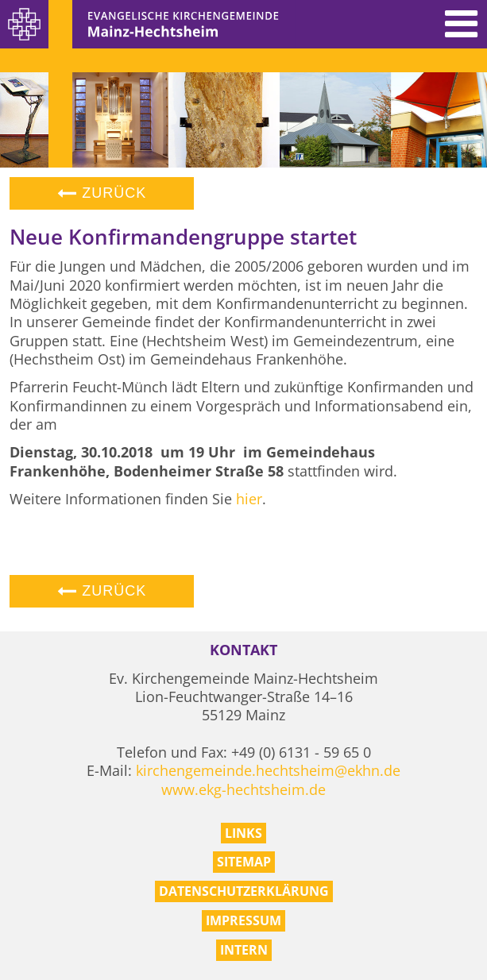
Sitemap (244, 862)
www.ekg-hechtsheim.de (244, 789)
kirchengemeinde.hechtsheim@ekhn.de (268, 770)
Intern (244, 950)
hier (249, 499)
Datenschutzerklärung (244, 891)
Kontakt (244, 650)
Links (244, 833)
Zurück (102, 193)
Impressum (244, 920)
